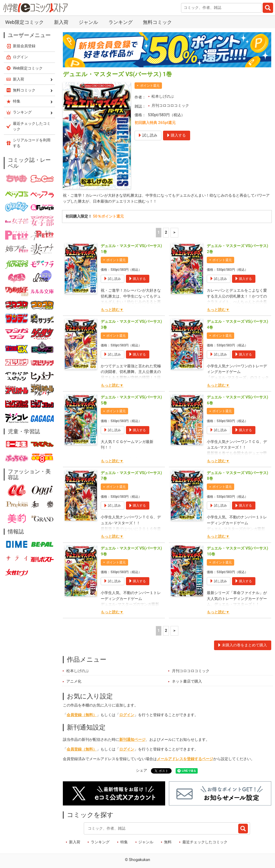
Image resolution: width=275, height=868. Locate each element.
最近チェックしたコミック (205, 842)
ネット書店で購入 (187, 681)
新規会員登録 (24, 46)
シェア (142, 770)
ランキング (121, 22)
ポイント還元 (150, 86)
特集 (124, 842)
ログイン (127, 715)
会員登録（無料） (82, 715)
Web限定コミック (24, 22)
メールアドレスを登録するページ (185, 759)
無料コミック (157, 22)
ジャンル (88, 22)
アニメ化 (74, 681)
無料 (168, 842)
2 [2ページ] (166, 232)
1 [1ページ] (158, 232)
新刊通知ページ (132, 740)
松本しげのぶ (163, 96)
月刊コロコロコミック (170, 106)
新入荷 (61, 22)
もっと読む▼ (112, 310)
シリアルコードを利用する (32, 143)
